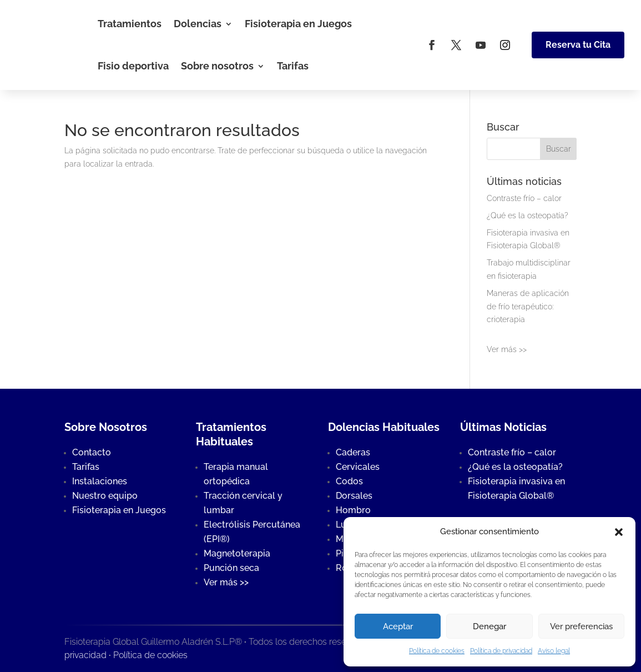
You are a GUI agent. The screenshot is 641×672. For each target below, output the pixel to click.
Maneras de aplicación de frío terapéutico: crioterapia (528, 307)
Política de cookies (437, 651)
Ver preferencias (581, 626)
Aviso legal (554, 651)
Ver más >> (507, 349)
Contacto (92, 452)
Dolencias (198, 24)
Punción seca (231, 568)
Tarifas (293, 66)
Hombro (353, 510)
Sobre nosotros (217, 66)
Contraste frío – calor (524, 198)
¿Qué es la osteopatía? (528, 215)
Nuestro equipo (105, 496)
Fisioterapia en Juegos (298, 24)
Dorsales (354, 496)
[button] (619, 532)
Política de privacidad (501, 651)
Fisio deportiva (133, 66)
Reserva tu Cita (578, 45)
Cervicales (358, 467)
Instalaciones (100, 481)
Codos (349, 481)
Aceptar (398, 626)
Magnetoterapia (237, 553)
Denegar (489, 626)
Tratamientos (130, 24)
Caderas (353, 452)
